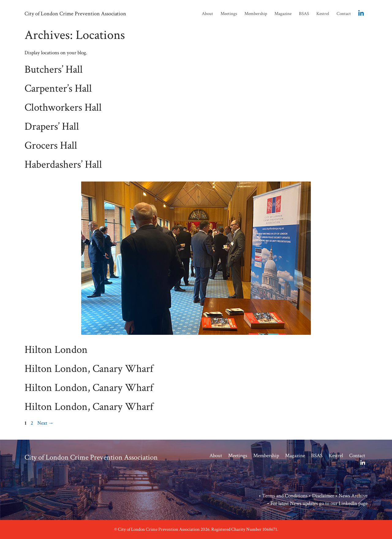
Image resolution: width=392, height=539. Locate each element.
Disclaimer (323, 496)
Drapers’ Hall (52, 126)
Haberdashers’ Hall (63, 164)
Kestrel (323, 14)
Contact (344, 14)
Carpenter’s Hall (58, 88)
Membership (256, 14)
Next (45, 423)
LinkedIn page (353, 503)
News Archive (353, 496)
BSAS (304, 14)
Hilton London (56, 350)
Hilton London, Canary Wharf (89, 369)
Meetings (229, 14)
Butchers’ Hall (54, 69)
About (207, 14)
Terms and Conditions (285, 496)
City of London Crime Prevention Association (75, 14)
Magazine (283, 14)
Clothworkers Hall (63, 107)
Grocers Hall (51, 145)
